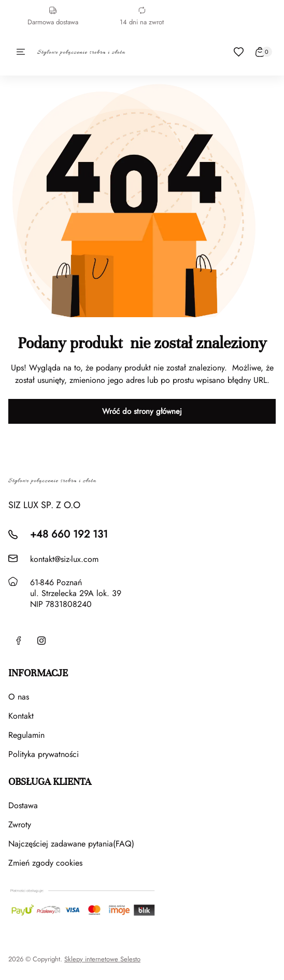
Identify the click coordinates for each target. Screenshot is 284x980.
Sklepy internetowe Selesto (102, 959)
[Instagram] (41, 641)
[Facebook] (19, 641)
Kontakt (21, 716)
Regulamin (26, 735)
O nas (19, 697)
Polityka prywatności (44, 754)
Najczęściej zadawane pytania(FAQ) (71, 844)
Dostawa (23, 805)
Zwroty (20, 825)
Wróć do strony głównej (142, 411)
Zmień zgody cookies (45, 863)
